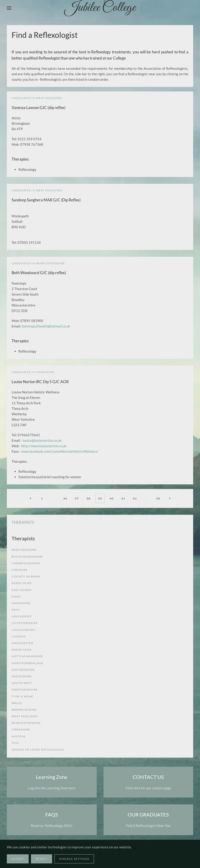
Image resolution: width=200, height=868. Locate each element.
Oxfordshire (23, 670)
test (15, 743)
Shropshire (22, 676)
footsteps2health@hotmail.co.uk (46, 326)
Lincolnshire (23, 630)
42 (135, 498)
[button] (9, 8)
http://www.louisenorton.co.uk (44, 446)
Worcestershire (26, 723)
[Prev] (30, 498)
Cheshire (20, 570)
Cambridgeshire (26, 563)
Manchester (22, 643)
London (19, 636)
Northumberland (27, 663)
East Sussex (22, 590)
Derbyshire (22, 583)
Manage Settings (74, 859)
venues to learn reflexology (38, 750)
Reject (42, 859)
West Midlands (25, 716)
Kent (16, 610)
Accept (18, 859)
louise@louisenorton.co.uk (42, 440)
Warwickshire (24, 710)
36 (65, 498)
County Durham (26, 576)
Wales (17, 703)
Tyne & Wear (22, 696)
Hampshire (21, 603)
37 (77, 498)
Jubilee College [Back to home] (100, 8)
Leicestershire (25, 623)
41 (123, 498)
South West (22, 683)
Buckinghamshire (28, 557)
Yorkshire (21, 729)
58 (158, 498)
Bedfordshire (24, 550)
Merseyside (22, 650)
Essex (16, 596)
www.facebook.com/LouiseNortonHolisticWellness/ (60, 451)
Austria (19, 736)
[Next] (170, 498)
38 (88, 498)
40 (112, 498)
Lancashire (22, 616)
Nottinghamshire (27, 656)
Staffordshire (25, 690)
